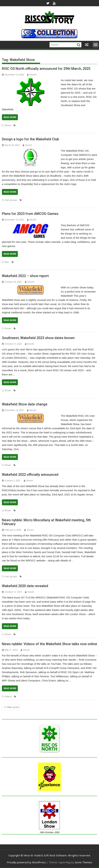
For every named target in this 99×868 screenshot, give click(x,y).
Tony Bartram (39, 266)
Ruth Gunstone (24, 696)
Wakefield (90, 125)
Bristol (34, 390)
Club (25, 200)
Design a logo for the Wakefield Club (30, 139)
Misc (7, 262)
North (30, 125)
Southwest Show (76, 125)
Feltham (42, 390)
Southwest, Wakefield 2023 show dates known (38, 338)
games (84, 262)
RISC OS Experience (25, 395)
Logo (45, 200)
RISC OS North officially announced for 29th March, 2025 (46, 69)
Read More (10, 117)
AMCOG (48, 262)
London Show (63, 390)
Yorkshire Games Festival (76, 266)
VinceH (32, 75)
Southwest (61, 125)
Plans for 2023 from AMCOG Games (30, 214)
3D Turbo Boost (23, 262)
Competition (35, 200)
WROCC (23, 129)
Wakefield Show (10, 129)
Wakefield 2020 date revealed (25, 586)
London (51, 390)
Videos (8, 696)
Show (52, 125)
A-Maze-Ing (37, 262)
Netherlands (8, 395)
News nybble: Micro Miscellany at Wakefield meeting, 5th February (46, 522)
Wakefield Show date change (25, 404)
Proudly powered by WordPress (26, 862)
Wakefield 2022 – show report (25, 276)
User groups (11, 200)
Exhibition (21, 125)
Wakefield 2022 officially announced (30, 475)
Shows (8, 125)
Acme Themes (83, 862)
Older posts (13, 707)
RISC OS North (42, 125)
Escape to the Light (63, 262)
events (76, 262)
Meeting (27, 576)
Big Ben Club (23, 390)
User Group (55, 200)
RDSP (11, 266)
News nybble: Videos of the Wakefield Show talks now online (49, 644)
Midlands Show (79, 390)
